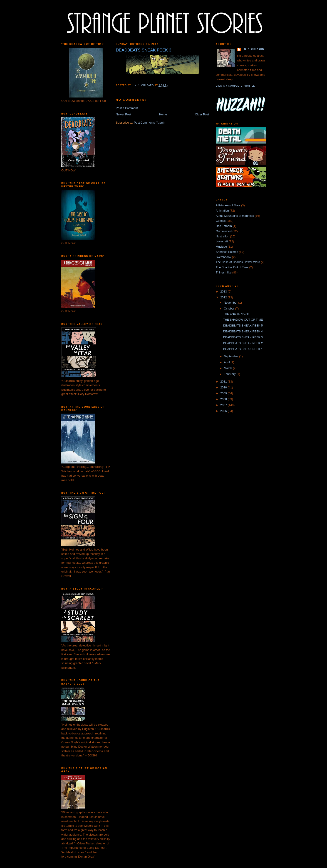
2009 (224, 393)
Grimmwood (224, 231)
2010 (224, 387)
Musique (221, 247)
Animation (222, 211)
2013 (224, 291)
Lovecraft (222, 241)
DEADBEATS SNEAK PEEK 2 (243, 343)
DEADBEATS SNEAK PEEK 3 (243, 337)
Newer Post (123, 114)
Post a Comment (127, 108)
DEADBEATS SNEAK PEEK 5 (243, 325)
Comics (221, 221)
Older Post (202, 114)
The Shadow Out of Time (232, 267)
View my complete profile (235, 86)
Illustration (222, 236)
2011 (224, 382)
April (227, 362)
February (230, 374)
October (230, 308)
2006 (224, 411)
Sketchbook (223, 257)
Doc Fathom (224, 226)
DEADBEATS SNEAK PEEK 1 (243, 349)
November (231, 303)
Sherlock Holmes (227, 252)
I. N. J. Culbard (253, 49)
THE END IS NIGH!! (236, 314)
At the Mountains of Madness (235, 216)
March (228, 368)
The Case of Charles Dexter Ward (238, 262)
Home (163, 114)
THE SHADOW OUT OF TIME (243, 320)
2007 (224, 405)
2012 (224, 297)
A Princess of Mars (228, 205)
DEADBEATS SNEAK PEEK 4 (243, 331)
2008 (224, 399)
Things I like (224, 272)
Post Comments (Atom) (149, 123)
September (232, 356)
